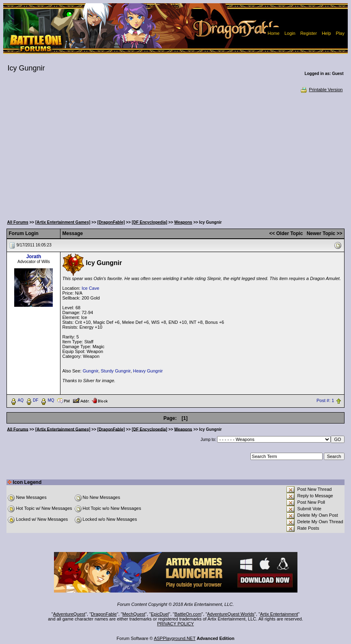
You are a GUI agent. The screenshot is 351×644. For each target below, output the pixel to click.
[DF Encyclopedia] (150, 222)
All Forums (17, 222)
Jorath (34, 257)
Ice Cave (90, 288)
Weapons (183, 222)
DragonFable (104, 614)
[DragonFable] (111, 222)
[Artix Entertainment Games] (63, 222)
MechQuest (134, 614)
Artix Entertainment (279, 614)
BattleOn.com (188, 614)
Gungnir (91, 371)
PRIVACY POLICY (175, 624)
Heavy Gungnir (148, 371)
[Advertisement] (175, 154)
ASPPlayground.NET (175, 638)
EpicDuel (160, 614)
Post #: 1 (325, 400)
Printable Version (321, 90)
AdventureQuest (69, 614)
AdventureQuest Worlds (231, 614)
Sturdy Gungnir (115, 371)
